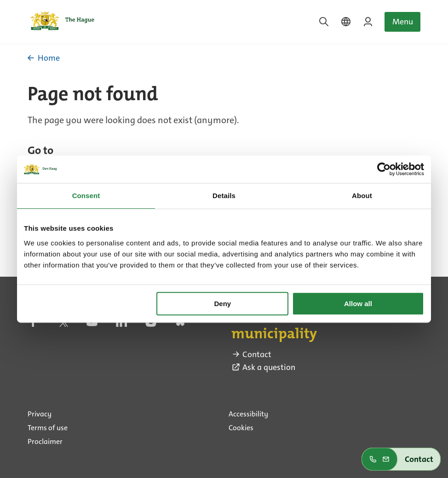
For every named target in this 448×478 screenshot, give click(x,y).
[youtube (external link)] (92, 324)
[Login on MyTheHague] (368, 22)
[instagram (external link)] (151, 324)
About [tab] (362, 196)
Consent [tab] (86, 196)
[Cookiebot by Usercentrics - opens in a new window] (384, 169)
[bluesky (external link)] (180, 324)
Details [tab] (224, 196)
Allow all (358, 304)
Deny (223, 304)
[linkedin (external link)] (121, 324)
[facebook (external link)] (33, 324)
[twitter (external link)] (63, 324)
